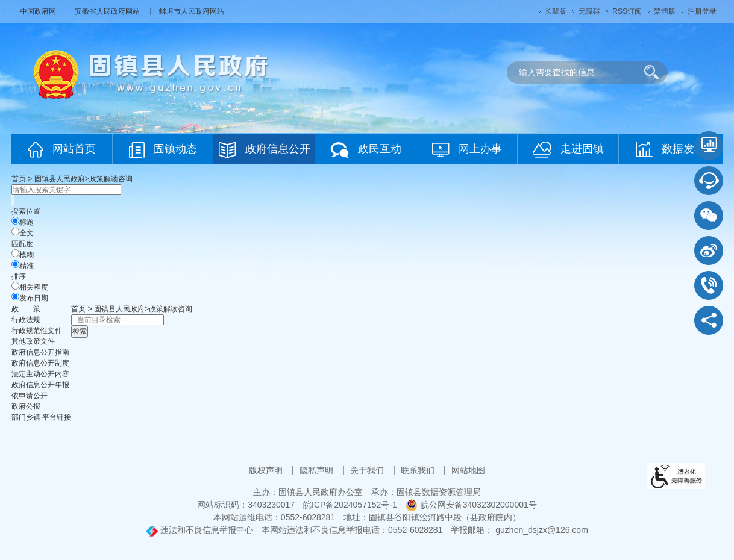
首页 (19, 179)
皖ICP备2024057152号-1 (350, 505)
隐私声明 (318, 470)
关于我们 (368, 470)
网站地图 (468, 470)
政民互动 (366, 150)
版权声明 (267, 470)
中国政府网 (39, 11)
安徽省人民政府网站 (108, 11)
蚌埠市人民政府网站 (192, 11)
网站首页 (62, 150)
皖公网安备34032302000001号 (471, 505)
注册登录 (702, 11)
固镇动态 (163, 150)
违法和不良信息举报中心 (199, 530)
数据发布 (670, 149)
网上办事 (467, 150)
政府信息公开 (265, 150)
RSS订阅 (627, 11)
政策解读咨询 (111, 179)
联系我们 (419, 470)
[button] (556, 11)
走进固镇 (568, 150)
